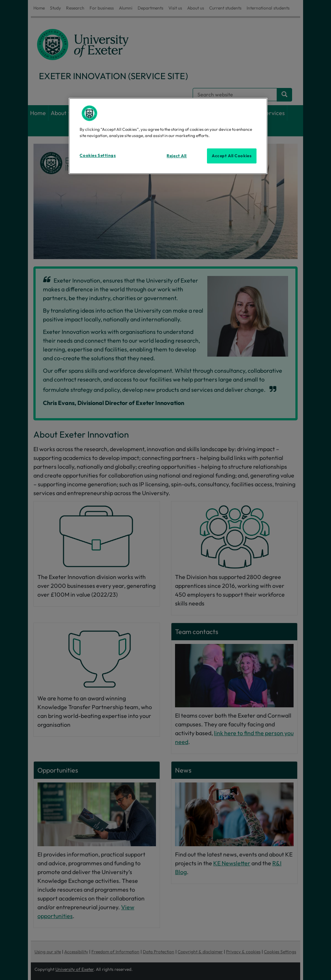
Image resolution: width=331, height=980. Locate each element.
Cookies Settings (98, 155)
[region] (168, 136)
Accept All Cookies (232, 156)
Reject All (177, 156)
